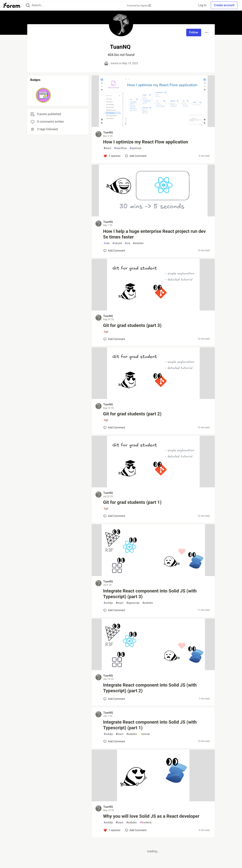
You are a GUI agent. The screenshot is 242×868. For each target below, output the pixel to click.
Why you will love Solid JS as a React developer (151, 816)
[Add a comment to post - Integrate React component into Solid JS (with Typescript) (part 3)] (114, 610)
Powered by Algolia (139, 6)
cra (127, 243)
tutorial (145, 734)
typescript (133, 603)
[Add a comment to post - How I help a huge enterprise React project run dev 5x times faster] (114, 251)
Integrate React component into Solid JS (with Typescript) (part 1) (150, 725)
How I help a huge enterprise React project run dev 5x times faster (154, 234)
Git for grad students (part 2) (132, 414)
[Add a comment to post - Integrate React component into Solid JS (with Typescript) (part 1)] (114, 741)
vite (107, 243)
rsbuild (117, 243)
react (107, 148)
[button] (43, 95)
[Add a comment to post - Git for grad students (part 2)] (114, 427)
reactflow (121, 148)
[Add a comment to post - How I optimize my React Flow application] (112, 156)
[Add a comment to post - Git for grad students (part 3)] (114, 339)
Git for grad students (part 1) (132, 502)
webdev (138, 243)
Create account (224, 5)
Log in (202, 5)
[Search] (28, 5)
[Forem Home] (12, 5)
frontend (145, 823)
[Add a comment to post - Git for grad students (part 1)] (114, 516)
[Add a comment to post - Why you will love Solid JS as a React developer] (112, 830)
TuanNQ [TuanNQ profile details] (108, 132)
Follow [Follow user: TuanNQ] (194, 32)
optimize (135, 148)
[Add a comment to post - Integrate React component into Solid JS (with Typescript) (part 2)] (114, 699)
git (106, 332)
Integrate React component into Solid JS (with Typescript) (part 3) (150, 594)
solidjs (108, 603)
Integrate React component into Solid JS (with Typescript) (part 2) (150, 688)
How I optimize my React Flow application (145, 142)
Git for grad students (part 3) (132, 325)
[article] (153, 126)
